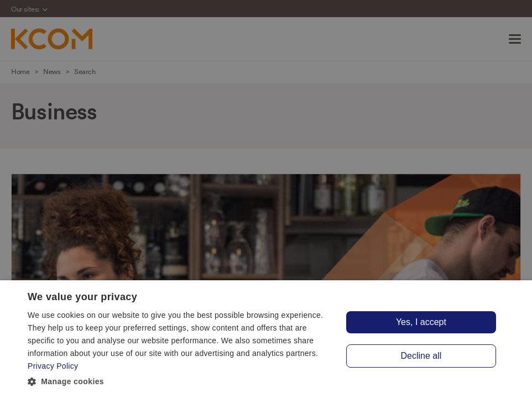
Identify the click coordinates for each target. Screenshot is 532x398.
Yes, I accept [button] (421, 322)
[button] (181, 382)
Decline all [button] (421, 356)
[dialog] (266, 339)
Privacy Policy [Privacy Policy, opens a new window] (53, 366)
